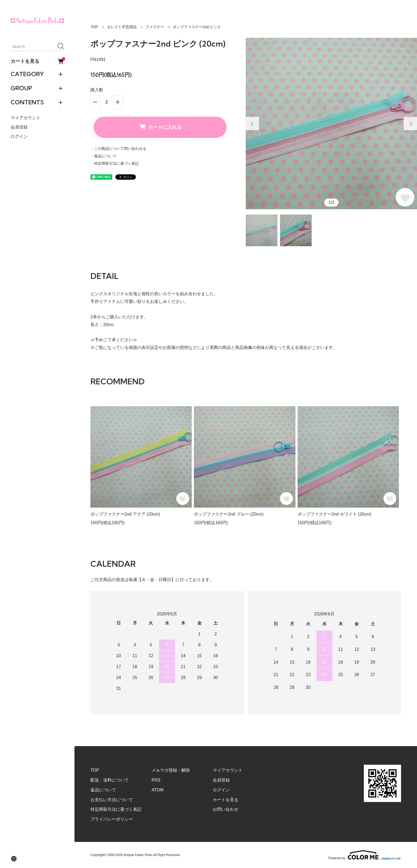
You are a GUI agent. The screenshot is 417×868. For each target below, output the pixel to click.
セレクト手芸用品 (122, 27)
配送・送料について (110, 780)
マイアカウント (26, 118)
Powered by (365, 855)
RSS (156, 780)
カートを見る (37, 61)
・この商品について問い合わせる (118, 149)
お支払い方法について (112, 800)
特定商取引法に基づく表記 (116, 809)
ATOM (158, 790)
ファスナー (155, 27)
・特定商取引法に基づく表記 (115, 163)
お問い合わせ (226, 809)
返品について (103, 790)
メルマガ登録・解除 (171, 770)
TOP (94, 27)
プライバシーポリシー (112, 819)
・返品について (103, 156)
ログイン (19, 136)
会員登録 (19, 127)
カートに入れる (160, 127)
